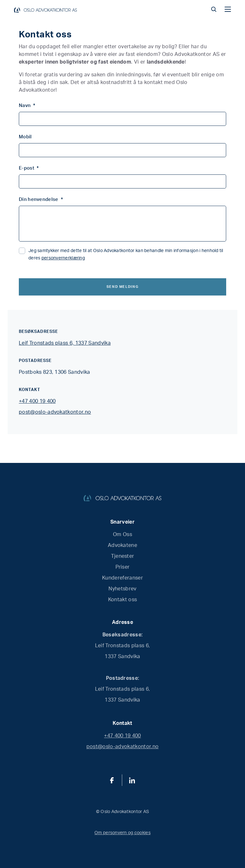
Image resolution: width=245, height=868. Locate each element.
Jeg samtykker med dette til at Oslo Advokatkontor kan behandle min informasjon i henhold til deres (126, 254)
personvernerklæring (63, 258)
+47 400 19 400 (37, 401)
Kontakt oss (123, 600)
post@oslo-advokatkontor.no (55, 412)
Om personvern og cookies (122, 833)
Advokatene (122, 545)
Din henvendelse (41, 200)
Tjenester (123, 556)
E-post (29, 168)
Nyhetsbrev (122, 589)
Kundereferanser (122, 578)
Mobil (25, 137)
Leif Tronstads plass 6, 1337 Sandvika (65, 343)
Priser (123, 567)
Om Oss (122, 534)
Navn (27, 106)
